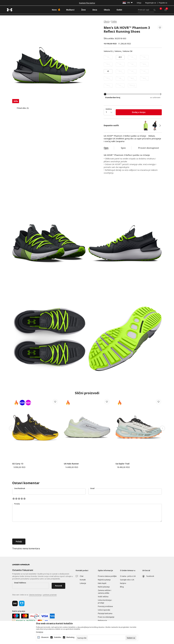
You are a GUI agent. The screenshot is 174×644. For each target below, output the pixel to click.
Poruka (17, 504)
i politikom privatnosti (50, 595)
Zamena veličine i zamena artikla (105, 592)
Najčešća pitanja (104, 580)
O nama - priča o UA (128, 576)
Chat (82, 576)
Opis (106, 148)
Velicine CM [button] (128, 51)
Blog (122, 587)
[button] (160, 33)
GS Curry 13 (18, 464)
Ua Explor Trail (122, 464)
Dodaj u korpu (139, 112)
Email (92, 488)
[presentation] (33, 531)
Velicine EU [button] (108, 51)
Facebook (150, 576)
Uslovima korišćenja (35, 595)
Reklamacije (102, 621)
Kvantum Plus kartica (87, 3)
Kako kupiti (102, 583)
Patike (114, 21)
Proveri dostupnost (149, 148)
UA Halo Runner (71, 464)
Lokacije (83, 583)
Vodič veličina (103, 597)
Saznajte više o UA (127, 580)
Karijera (123, 583)
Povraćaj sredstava (105, 606)
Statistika (58, 637)
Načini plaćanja (104, 587)
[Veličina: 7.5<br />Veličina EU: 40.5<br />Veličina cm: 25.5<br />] (120, 57)
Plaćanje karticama (105, 613)
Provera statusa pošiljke (107, 576)
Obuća (107, 21)
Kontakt (83, 580)
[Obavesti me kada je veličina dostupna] (108, 57)
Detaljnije (40, 632)
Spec (123, 148)
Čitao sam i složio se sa (34, 595)
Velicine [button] (118, 51)
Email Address (20, 583)
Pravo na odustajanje (106, 617)
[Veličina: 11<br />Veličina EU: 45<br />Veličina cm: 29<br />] (108, 71)
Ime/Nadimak (20, 488)
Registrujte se (151, 3)
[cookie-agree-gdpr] (131, 638)
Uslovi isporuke (104, 610)
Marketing (70, 637)
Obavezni (45, 637)
